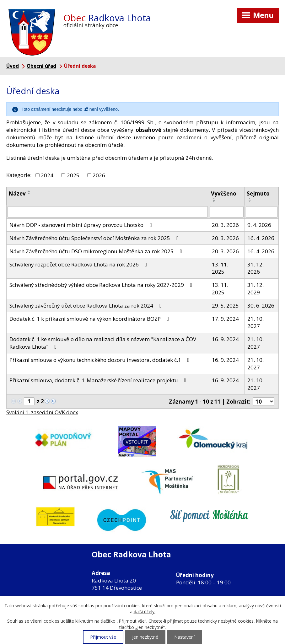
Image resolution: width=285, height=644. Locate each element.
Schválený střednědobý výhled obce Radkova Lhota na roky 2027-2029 (102, 285)
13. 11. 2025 (220, 268)
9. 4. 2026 (259, 225)
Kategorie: (19, 175)
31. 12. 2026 (255, 268)
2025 (73, 175)
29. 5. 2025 (225, 306)
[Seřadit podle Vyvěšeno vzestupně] (214, 199)
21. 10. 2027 (255, 322)
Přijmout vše (103, 637)
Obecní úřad (41, 66)
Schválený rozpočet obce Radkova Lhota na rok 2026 (79, 264)
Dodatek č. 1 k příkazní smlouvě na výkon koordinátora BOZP (90, 319)
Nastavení (184, 637)
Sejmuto (258, 193)
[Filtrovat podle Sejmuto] (262, 212)
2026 (99, 175)
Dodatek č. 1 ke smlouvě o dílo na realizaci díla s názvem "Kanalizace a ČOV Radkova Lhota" (103, 343)
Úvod (13, 66)
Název (17, 193)
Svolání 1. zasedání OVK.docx (42, 412)
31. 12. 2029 (255, 289)
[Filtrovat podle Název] (108, 212)
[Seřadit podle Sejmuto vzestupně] (250, 199)
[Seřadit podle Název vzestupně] (29, 191)
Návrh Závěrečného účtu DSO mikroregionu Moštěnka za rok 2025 (97, 251)
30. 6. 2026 (261, 306)
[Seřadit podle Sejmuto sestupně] (250, 201)
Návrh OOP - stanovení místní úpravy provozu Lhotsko (82, 225)
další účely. (145, 612)
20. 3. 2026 (225, 225)
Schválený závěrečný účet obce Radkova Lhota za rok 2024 (87, 306)
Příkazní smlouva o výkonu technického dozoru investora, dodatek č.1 (101, 360)
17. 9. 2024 (225, 319)
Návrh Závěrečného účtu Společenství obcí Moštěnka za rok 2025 (95, 238)
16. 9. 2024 (225, 339)
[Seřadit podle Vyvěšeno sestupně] (214, 201)
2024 (47, 175)
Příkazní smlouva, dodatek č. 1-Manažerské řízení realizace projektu (99, 380)
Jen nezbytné (145, 637)
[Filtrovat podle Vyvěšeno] (227, 212)
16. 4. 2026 (261, 238)
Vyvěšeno (224, 193)
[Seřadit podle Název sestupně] (29, 194)
